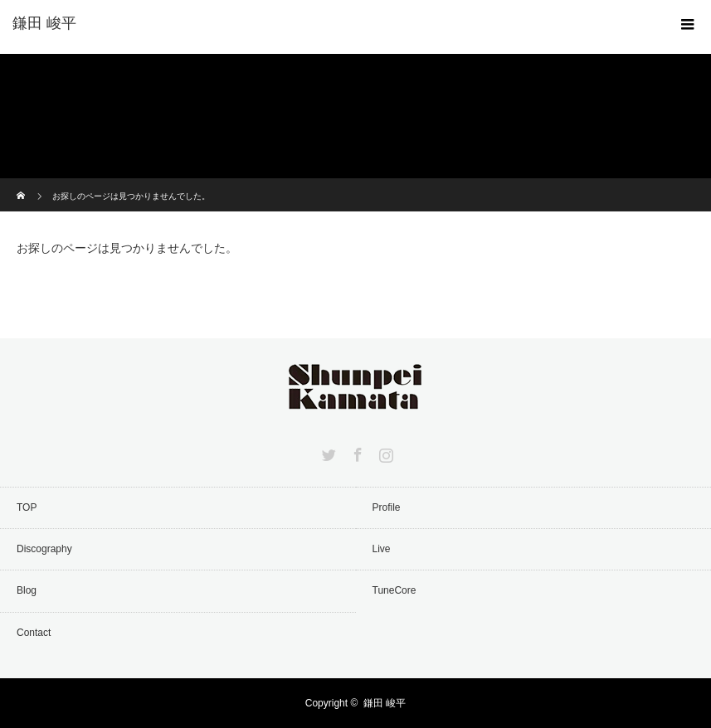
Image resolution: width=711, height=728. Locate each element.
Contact (34, 633)
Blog (27, 590)
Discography (44, 549)
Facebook (356, 452)
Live (382, 549)
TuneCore (394, 590)
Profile (387, 507)
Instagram (384, 452)
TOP (27, 507)
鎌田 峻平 (385, 703)
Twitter (327, 452)
